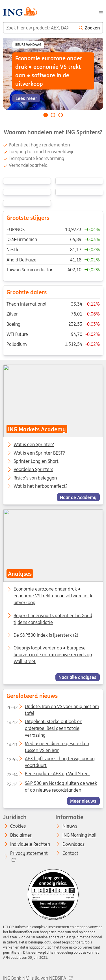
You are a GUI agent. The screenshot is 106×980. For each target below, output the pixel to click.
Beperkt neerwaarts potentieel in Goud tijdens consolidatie (53, 619)
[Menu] (101, 12)
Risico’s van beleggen (35, 478)
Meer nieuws (83, 801)
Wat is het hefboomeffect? (40, 486)
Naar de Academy (78, 497)
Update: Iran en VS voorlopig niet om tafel (53, 708)
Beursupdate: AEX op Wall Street (48, 775)
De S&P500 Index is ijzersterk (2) (46, 635)
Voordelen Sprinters (33, 470)
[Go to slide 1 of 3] (46, 115)
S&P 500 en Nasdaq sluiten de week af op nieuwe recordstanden (51, 784)
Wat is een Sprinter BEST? (39, 453)
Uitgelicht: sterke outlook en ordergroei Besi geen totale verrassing (44, 723)
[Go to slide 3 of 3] (60, 115)
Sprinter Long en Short (36, 461)
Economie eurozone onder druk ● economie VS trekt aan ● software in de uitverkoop (54, 596)
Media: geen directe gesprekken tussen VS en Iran (47, 745)
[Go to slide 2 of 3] (53, 115)
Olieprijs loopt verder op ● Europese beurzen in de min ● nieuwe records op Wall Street (53, 655)
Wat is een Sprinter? (34, 445)
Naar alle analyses (77, 677)
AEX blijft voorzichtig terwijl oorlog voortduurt (50, 760)
